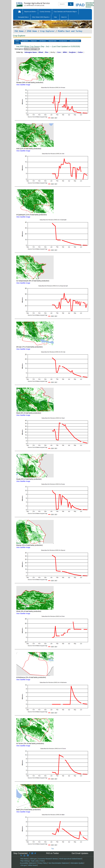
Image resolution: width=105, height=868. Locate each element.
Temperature (34, 41)
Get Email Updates (80, 853)
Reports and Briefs (30, 12)
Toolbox (17, 41)
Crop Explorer (47, 31)
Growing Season (63, 41)
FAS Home (19, 31)
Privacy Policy (42, 863)
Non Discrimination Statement (59, 863)
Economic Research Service (48, 859)
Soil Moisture (43, 41)
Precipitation (25, 41)
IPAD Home (32, 31)
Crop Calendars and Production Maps (65, 12)
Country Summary (45, 12)
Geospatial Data (23, 17)
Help (55, 17)
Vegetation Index (53, 41)
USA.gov (23, 865)
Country (17, 43)
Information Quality (77, 863)
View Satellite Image (23, 85)
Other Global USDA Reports (41, 17)
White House (32, 865)
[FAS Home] (27, 4)
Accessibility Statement (28, 863)
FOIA (42, 861)
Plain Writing (25, 861)
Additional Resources (75, 41)
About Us (64, 17)
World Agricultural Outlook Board (70, 859)
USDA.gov (33, 859)
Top (52, 849)
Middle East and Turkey (70, 31)
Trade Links (35, 861)
